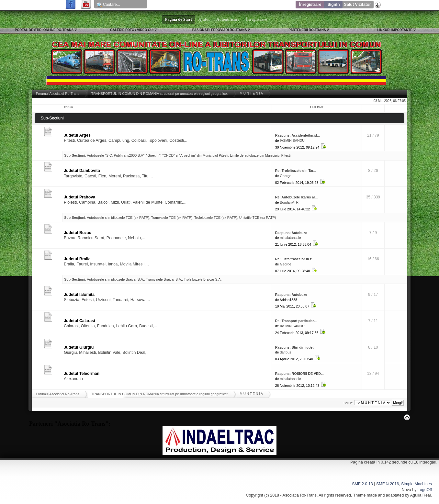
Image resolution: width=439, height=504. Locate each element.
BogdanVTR (289, 202)
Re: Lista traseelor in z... (295, 259)
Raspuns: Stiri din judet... (296, 347)
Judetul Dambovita (82, 171)
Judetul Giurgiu (79, 347)
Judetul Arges (77, 135)
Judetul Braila (77, 259)
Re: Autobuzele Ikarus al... (296, 197)
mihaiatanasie (290, 238)
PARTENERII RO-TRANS (307, 30)
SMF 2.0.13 (362, 484)
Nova (406, 490)
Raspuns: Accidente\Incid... (298, 135)
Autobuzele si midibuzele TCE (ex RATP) (118, 218)
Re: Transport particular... (296, 321)
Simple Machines (416, 484)
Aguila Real (421, 495)
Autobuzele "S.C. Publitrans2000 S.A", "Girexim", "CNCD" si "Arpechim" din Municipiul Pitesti (157, 155)
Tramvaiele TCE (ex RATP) (172, 218)
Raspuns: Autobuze (291, 233)
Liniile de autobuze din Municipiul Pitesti (260, 155)
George (285, 176)
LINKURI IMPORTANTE (395, 30)
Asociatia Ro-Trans (299, 495)
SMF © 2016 (388, 484)
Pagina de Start (179, 19)
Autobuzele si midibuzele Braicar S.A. (115, 279)
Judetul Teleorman (82, 374)
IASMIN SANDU (292, 140)
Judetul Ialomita (79, 295)
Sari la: (348, 403)
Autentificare (228, 19)
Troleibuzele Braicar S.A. (203, 279)
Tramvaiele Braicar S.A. (164, 279)
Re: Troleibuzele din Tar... (296, 171)
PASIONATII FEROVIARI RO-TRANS (220, 30)
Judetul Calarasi (79, 321)
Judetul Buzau (78, 233)
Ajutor (204, 19)
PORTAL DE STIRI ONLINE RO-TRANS (44, 30)
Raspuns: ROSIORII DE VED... (299, 374)
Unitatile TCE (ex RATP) (258, 218)
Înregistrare (310, 5)
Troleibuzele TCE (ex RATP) (216, 218)
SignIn (333, 5)
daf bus (285, 352)
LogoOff (425, 490)
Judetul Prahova (79, 197)
